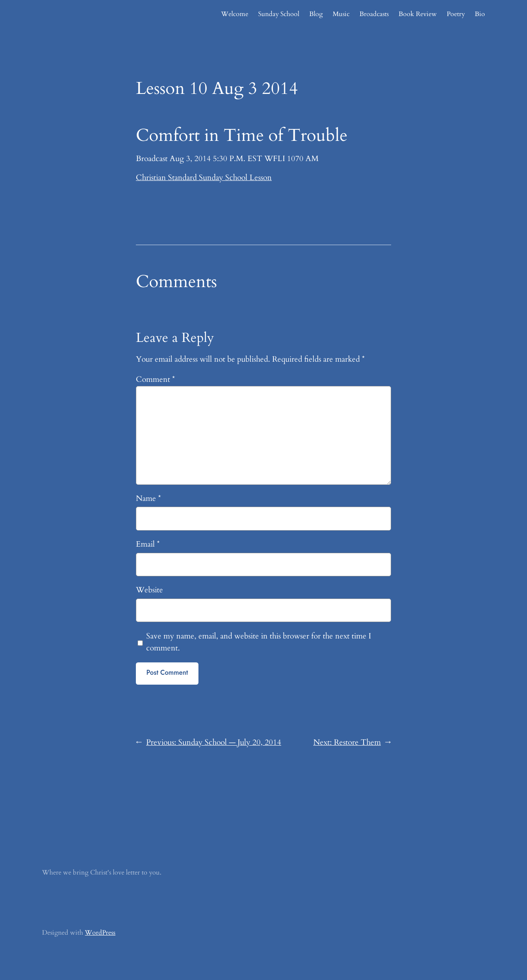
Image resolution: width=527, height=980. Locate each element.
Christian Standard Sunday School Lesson (204, 178)
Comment (155, 379)
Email (148, 544)
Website (149, 590)
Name (148, 498)
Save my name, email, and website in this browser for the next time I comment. (259, 642)
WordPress (100, 933)
